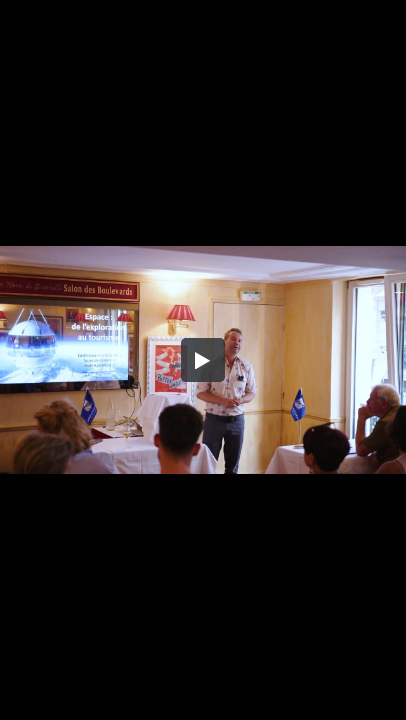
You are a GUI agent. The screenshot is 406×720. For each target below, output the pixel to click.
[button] (203, 360)
